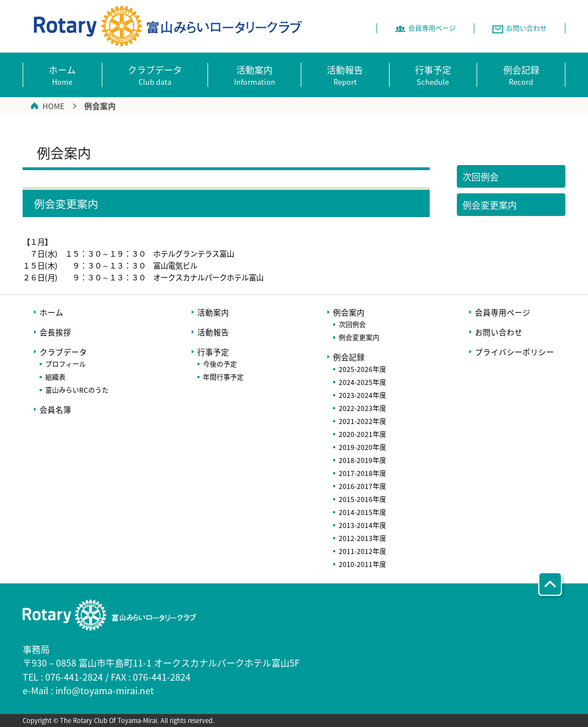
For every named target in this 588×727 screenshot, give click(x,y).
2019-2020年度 (362, 447)
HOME (53, 106)
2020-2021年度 (362, 434)
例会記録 (349, 357)
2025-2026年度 (362, 369)
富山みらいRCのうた (77, 390)
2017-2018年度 (362, 473)
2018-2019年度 (362, 460)
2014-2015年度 (362, 512)
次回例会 (352, 324)
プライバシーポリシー (514, 352)
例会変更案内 (359, 337)
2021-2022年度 (362, 421)
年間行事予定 (223, 377)
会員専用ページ (503, 312)
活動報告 (213, 332)
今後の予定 (220, 364)
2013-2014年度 (362, 525)
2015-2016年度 (362, 499)
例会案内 (349, 312)
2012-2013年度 (362, 538)
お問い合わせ (499, 332)
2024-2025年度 (362, 382)
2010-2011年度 (362, 564)
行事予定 (213, 352)
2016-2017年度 (362, 486)
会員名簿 (55, 409)
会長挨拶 (55, 332)
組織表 (55, 377)
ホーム (51, 312)
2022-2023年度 (362, 408)
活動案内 (213, 312)
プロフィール (66, 364)
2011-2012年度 (362, 551)
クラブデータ (63, 352)
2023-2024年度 (362, 395)
